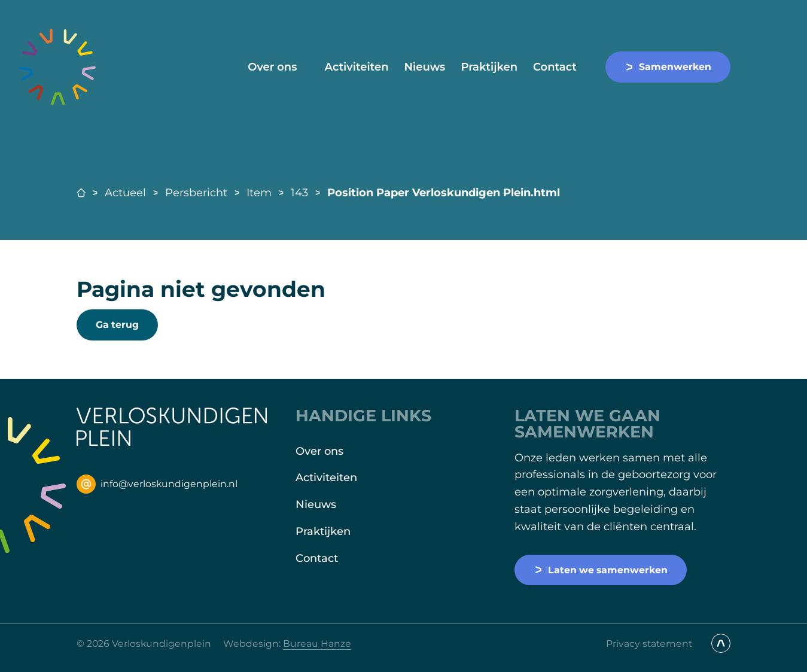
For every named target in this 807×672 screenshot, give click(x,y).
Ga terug (117, 325)
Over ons (272, 67)
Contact (555, 67)
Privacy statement (649, 644)
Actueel (125, 193)
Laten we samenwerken (601, 570)
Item (259, 193)
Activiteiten (356, 67)
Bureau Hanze (317, 644)
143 (299, 193)
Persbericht (196, 193)
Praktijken (489, 67)
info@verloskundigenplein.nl (157, 484)
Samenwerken (668, 67)
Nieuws (424, 67)
